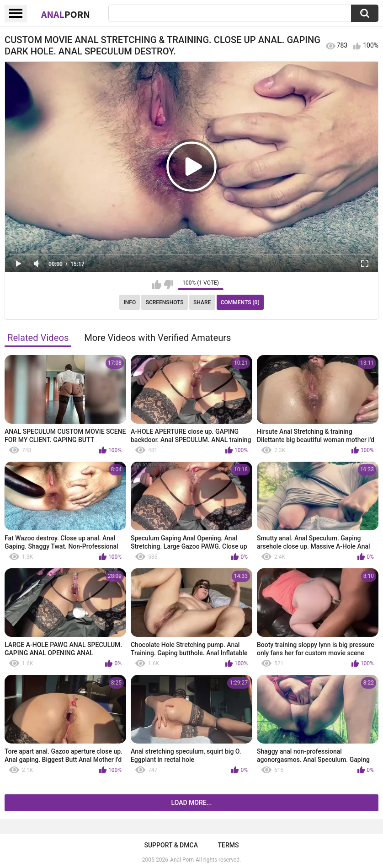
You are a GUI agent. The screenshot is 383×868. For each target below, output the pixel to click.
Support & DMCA (171, 845)
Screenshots (165, 302)
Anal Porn (182, 860)
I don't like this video (168, 285)
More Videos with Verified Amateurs (157, 338)
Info (130, 302)
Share (202, 302)
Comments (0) (240, 302)
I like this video (157, 285)
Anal (66, 14)
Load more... (192, 803)
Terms (229, 845)
